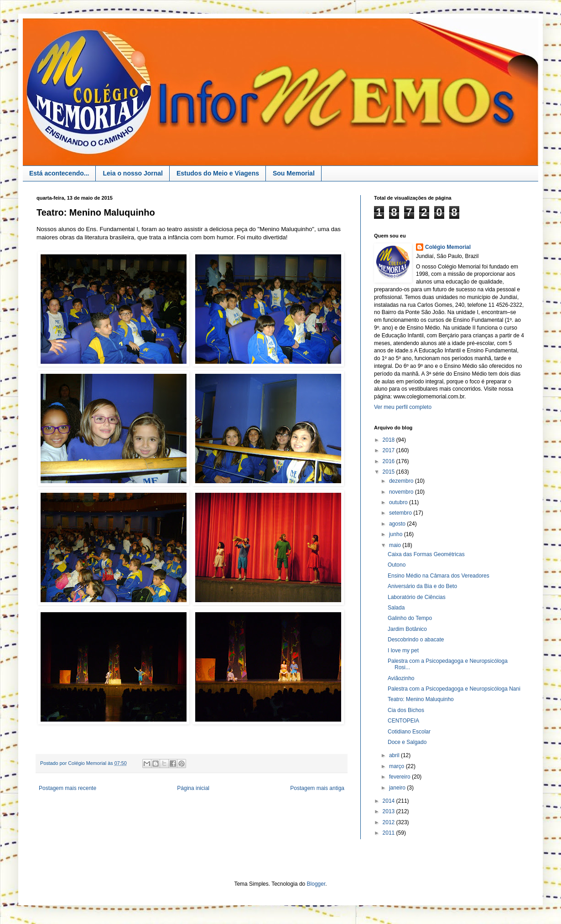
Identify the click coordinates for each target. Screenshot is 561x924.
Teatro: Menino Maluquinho (421, 699)
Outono (397, 565)
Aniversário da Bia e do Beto (422, 586)
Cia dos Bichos (406, 710)
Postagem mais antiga (317, 788)
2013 (390, 811)
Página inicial (193, 788)
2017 (390, 450)
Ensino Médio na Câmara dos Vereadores (439, 576)
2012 (390, 822)
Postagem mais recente (68, 788)
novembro (402, 492)
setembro (401, 513)
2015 (390, 472)
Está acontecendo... (59, 173)
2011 (390, 833)
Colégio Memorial (448, 247)
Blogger (316, 884)
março (397, 766)
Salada (396, 608)
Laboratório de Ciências (417, 597)
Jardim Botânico (407, 629)
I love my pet (403, 650)
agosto (398, 524)
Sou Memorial (294, 173)
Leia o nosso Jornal (132, 173)
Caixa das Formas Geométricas (426, 554)
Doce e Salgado (407, 742)
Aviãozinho (401, 678)
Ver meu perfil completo (403, 407)
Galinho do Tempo (410, 618)
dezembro (402, 481)
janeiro (398, 788)
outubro (399, 502)
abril (395, 755)
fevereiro (400, 777)
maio (396, 545)
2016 (390, 461)
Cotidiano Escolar (409, 732)
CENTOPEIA (403, 721)
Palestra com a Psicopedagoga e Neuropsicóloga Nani (454, 689)
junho (397, 534)
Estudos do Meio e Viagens (218, 173)
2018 (390, 440)
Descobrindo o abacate (416, 640)
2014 (390, 801)
